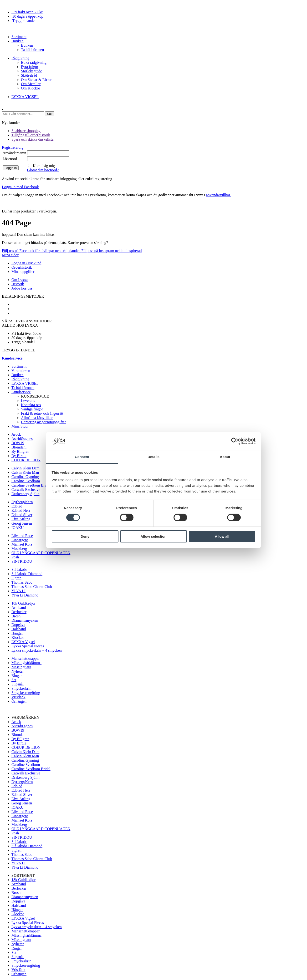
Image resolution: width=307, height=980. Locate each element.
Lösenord (10, 159)
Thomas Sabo (22, 582)
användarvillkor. (218, 195)
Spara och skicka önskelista (32, 139)
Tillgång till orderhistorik (31, 135)
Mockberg (19, 549)
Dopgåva (18, 625)
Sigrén (16, 578)
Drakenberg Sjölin (25, 494)
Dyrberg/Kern (22, 502)
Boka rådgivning (34, 62)
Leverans (28, 401)
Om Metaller (31, 84)
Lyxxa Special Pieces (28, 646)
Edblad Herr (21, 510)
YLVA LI (18, 591)
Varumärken (21, 371)
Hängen (17, 633)
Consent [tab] (82, 457)
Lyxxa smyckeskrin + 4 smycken (37, 650)
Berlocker (19, 612)
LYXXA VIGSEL (25, 97)
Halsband (19, 629)
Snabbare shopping (26, 131)
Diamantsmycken (25, 620)
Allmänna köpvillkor (37, 418)
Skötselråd (29, 75)
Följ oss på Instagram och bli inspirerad (111, 251)
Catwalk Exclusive (26, 490)
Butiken (18, 41)
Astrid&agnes (22, 439)
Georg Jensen (22, 523)
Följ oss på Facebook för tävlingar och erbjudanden (42, 251)
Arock (16, 434)
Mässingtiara (21, 667)
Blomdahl (19, 447)
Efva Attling (21, 519)
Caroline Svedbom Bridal (31, 485)
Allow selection (153, 536)
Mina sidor (10, 255)
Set (14, 680)
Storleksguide (31, 71)
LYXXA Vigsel (23, 642)
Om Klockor (31, 88)
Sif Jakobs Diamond (27, 574)
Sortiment (19, 37)
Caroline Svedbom (26, 481)
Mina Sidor (20, 426)
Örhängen (19, 701)
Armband (19, 608)
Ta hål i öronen (32, 50)
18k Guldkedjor (23, 603)
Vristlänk (18, 697)
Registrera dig (13, 147)
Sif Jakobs (19, 569)
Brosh (16, 616)
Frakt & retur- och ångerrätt (42, 413)
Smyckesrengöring (26, 693)
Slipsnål (18, 684)
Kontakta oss (31, 405)
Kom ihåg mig (44, 166)
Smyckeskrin (21, 688)
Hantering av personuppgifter (43, 422)
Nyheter (18, 671)
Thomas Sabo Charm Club (32, 587)
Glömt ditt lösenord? (43, 170)
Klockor (18, 638)
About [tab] (225, 457)
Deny (85, 536)
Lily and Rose (22, 536)
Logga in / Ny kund (26, 263)
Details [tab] (153, 457)
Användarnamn (14, 153)
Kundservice (21, 392)
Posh (15, 557)
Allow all (222, 536)
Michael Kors (22, 544)
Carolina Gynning (25, 477)
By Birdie (19, 456)
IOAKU (18, 528)
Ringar (17, 676)
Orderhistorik (22, 267)
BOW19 (18, 443)
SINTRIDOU (22, 561)
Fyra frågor (30, 67)
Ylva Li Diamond (25, 595)
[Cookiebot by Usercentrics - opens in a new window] (235, 441)
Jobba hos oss (22, 288)
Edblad (17, 506)
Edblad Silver (22, 515)
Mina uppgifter (23, 272)
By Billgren (20, 451)
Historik (18, 284)
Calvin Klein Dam (25, 468)
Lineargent (20, 540)
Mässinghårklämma (26, 663)
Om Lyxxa (20, 280)
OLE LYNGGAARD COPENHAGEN (41, 553)
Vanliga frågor (32, 409)
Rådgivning (20, 58)
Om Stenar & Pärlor (36, 80)
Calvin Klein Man (25, 472)
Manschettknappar (26, 658)
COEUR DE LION (26, 460)
